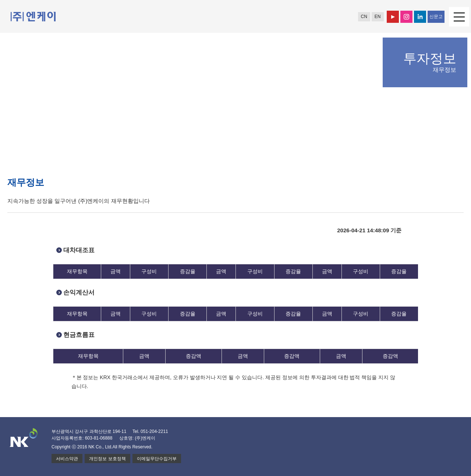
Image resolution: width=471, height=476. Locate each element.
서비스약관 (67, 459)
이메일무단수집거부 (157, 459)
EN (378, 17)
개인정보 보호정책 (107, 459)
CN (364, 17)
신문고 (436, 17)
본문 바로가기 (0, 0)
